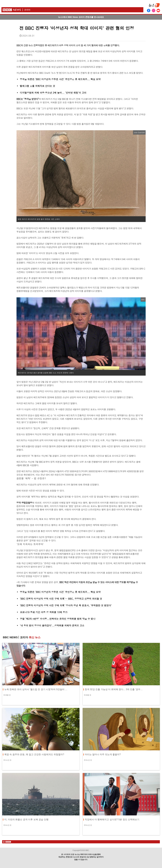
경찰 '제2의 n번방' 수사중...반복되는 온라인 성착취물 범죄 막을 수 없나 (58, 619)
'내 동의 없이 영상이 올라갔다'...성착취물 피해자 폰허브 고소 (52, 625)
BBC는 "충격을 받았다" (28, 99)
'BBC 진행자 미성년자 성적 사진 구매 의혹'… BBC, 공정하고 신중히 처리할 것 (61, 599)
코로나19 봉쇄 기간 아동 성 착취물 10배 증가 (44, 612)
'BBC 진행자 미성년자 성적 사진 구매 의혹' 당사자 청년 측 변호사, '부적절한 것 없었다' (66, 605)
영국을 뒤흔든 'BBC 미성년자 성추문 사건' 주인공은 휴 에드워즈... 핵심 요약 (60, 79)
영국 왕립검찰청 (24, 503)
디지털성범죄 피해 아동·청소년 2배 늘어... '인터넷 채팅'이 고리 (53, 93)
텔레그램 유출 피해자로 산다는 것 (38, 86)
